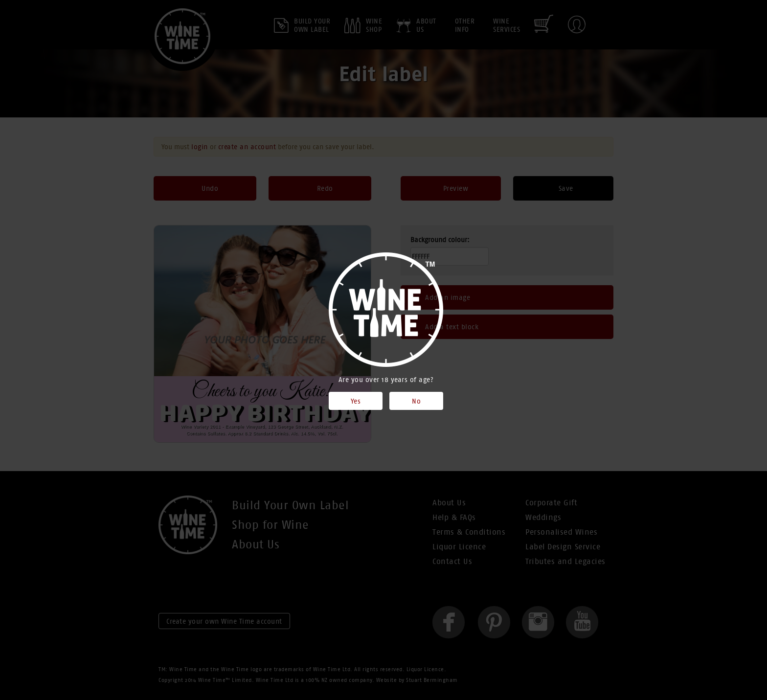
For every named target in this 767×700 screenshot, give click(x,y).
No (416, 401)
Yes (356, 401)
